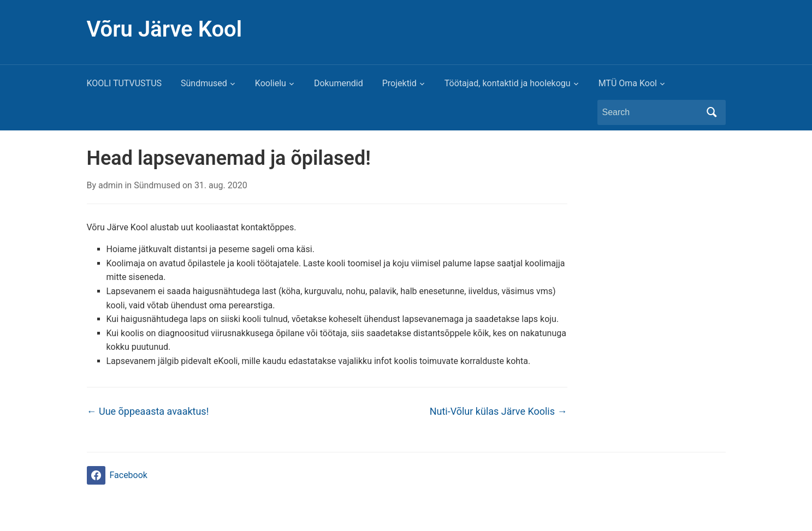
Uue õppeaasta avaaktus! (148, 411)
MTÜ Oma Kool (628, 83)
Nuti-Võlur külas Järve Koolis (499, 411)
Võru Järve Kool (165, 29)
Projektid (399, 83)
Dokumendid (339, 83)
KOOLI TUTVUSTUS (125, 83)
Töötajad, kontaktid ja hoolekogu (508, 83)
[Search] (651, 112)
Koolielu (271, 83)
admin (110, 185)
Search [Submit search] (712, 112)
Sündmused (204, 83)
